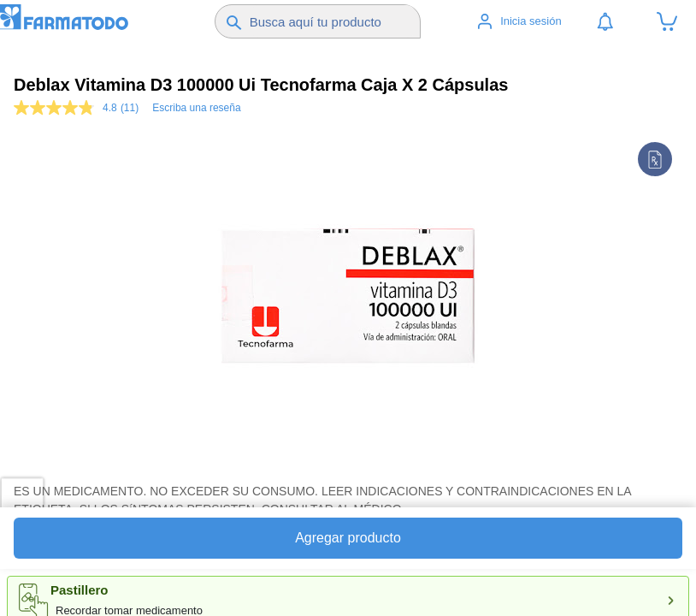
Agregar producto (348, 538)
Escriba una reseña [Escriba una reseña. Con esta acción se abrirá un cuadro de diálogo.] (196, 108)
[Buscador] (333, 21)
